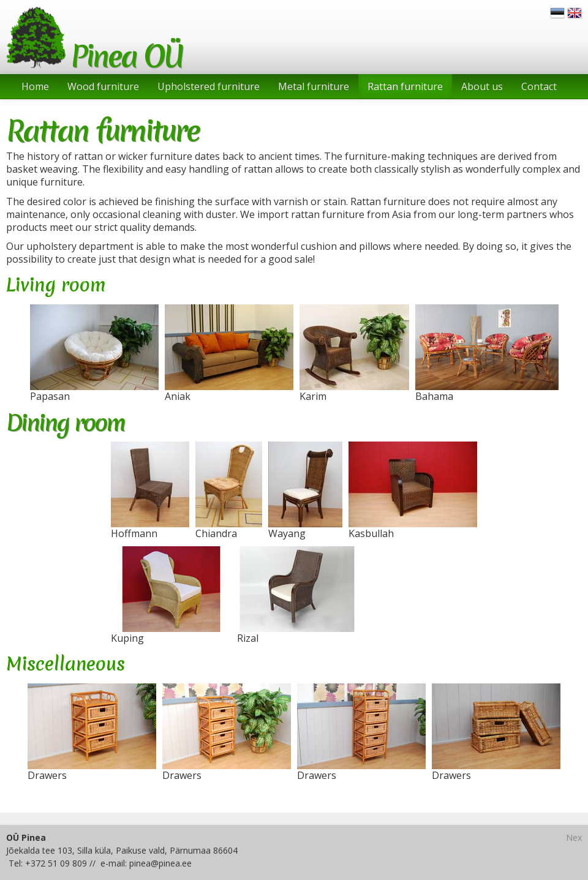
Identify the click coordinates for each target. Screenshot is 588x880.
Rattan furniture (405, 86)
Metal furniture (314, 86)
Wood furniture (103, 86)
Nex (574, 837)
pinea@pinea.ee (160, 863)
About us (482, 86)
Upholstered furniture (209, 86)
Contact (539, 86)
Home (35, 86)
